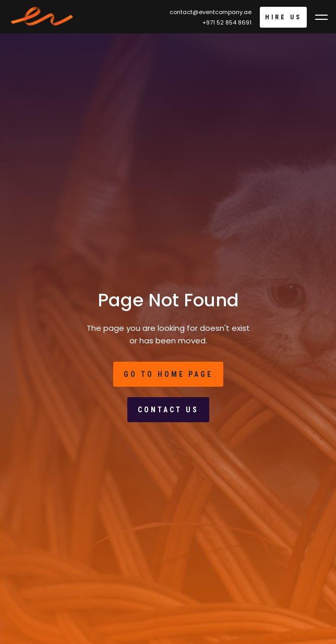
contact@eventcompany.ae (211, 12)
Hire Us (283, 17)
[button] (321, 17)
